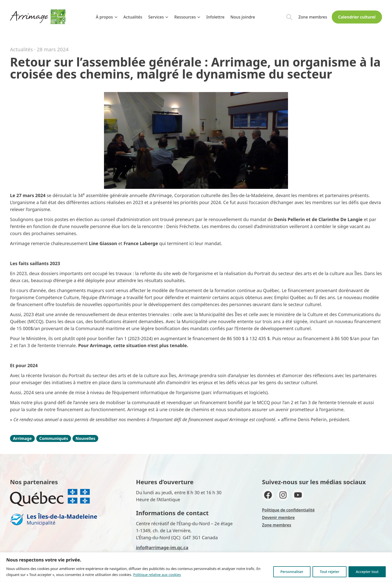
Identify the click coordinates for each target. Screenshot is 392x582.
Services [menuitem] (158, 17)
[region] (196, 567)
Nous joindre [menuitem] (243, 17)
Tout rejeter (329, 572)
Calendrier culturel (357, 17)
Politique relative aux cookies (157, 575)
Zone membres (313, 17)
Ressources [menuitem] (187, 17)
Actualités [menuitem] (133, 17)
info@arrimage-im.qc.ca (162, 547)
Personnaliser (292, 572)
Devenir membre (278, 517)
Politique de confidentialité (288, 510)
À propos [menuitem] (106, 17)
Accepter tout (367, 572)
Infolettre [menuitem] (215, 17)
